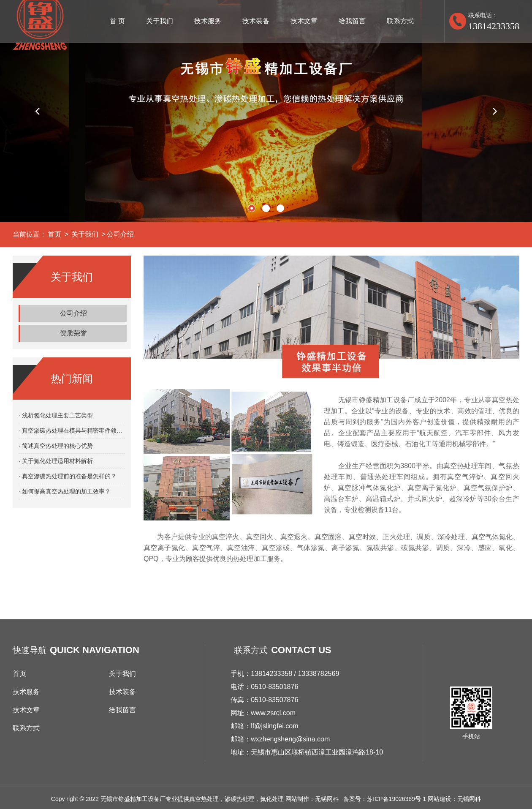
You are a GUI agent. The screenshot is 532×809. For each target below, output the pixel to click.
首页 (54, 234)
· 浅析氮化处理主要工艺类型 (56, 415)
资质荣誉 (73, 333)
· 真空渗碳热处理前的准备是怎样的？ (68, 476)
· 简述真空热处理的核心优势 (56, 446)
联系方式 (400, 21)
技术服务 (208, 21)
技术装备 (256, 21)
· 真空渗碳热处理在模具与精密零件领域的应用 (72, 430)
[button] (37, 111)
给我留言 (352, 21)
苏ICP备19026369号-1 (396, 799)
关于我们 (160, 21)
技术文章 (304, 21)
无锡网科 (469, 799)
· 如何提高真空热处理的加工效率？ (65, 491)
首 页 (117, 21)
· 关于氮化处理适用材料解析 (56, 461)
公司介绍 (120, 234)
